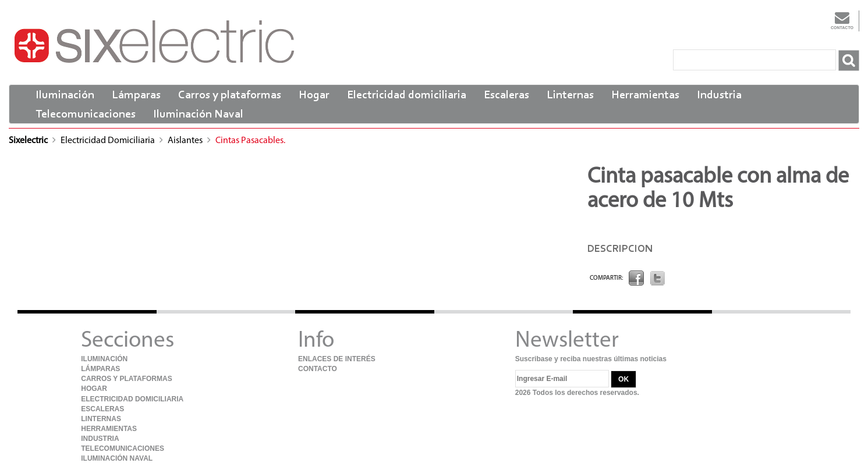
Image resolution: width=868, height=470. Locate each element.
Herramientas (645, 95)
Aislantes (186, 141)
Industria (719, 95)
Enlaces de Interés (337, 359)
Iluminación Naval (198, 115)
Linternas (570, 95)
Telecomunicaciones (86, 115)
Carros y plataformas (230, 95)
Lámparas (136, 95)
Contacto (842, 20)
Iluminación (65, 95)
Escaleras (506, 95)
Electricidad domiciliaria (407, 95)
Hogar (314, 95)
